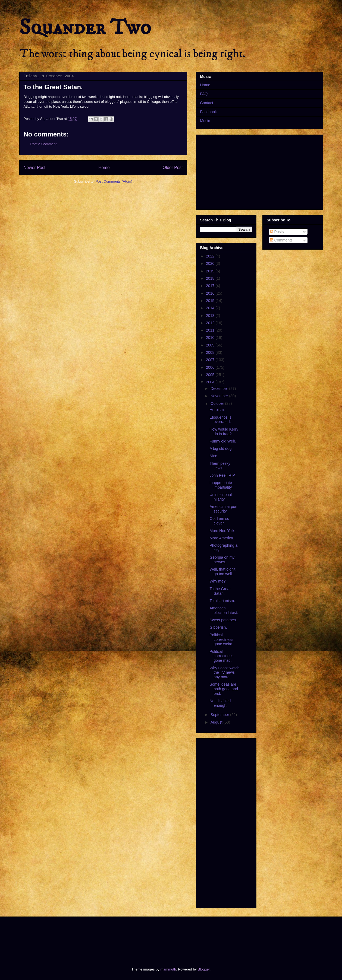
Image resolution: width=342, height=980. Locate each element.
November (220, 396)
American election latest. (224, 610)
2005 (211, 375)
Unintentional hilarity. (221, 497)
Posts (277, 232)
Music (205, 121)
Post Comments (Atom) (114, 181)
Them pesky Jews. (220, 466)
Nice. (214, 456)
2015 (211, 301)
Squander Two (85, 28)
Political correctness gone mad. (221, 656)
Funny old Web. (223, 441)
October (218, 403)
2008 (211, 352)
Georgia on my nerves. (222, 560)
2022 (211, 256)
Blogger (204, 969)
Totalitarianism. (222, 601)
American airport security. (223, 509)
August (217, 722)
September (220, 715)
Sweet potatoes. (223, 620)
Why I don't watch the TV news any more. (224, 673)
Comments (281, 240)
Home (104, 168)
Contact (207, 103)
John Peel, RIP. (222, 475)
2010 (211, 338)
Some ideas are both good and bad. (224, 689)
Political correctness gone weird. (221, 639)
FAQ (204, 94)
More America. (222, 538)
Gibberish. (218, 627)
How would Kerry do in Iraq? (224, 432)
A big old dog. (221, 448)
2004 (211, 382)
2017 (211, 286)
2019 (211, 271)
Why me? (217, 581)
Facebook (208, 112)
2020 (211, 263)
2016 (211, 293)
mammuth (168, 969)
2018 (211, 278)
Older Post (173, 168)
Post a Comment (44, 144)
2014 (211, 308)
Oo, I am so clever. (219, 521)
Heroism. (217, 410)
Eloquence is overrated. (220, 420)
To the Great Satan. (220, 591)
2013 (211, 316)
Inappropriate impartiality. (221, 485)
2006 (211, 367)
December (220, 389)
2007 (211, 360)
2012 (211, 323)
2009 (211, 345)
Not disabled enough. (220, 703)
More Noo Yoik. (222, 531)
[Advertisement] (118, 937)
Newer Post (35, 168)
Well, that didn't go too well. (222, 572)
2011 (211, 330)
